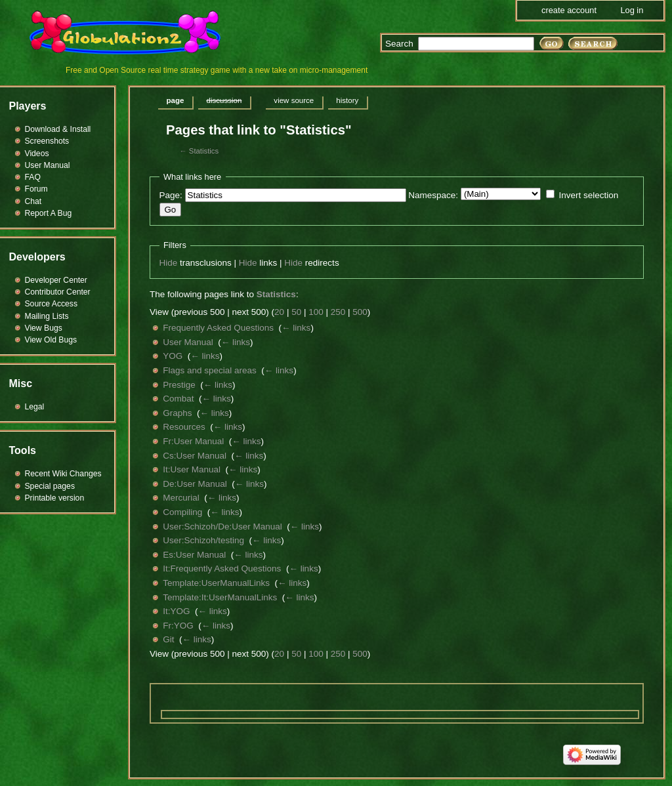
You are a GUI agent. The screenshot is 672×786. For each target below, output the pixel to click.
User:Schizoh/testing (203, 540)
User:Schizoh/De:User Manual (222, 527)
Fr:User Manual (193, 441)
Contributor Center (58, 292)
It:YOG (176, 611)
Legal (35, 407)
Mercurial (181, 498)
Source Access (52, 304)
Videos (37, 154)
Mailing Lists (47, 316)
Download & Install (58, 129)
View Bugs (44, 328)
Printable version (55, 498)
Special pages (50, 486)
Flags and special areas (210, 370)
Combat (178, 399)
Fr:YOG (178, 626)
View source (294, 100)
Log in (632, 10)
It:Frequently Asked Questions (222, 569)
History (347, 100)
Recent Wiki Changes (63, 474)
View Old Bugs (51, 340)
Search (399, 44)
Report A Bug (49, 213)
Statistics (204, 151)
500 (360, 312)
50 (296, 312)
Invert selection (588, 195)
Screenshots (47, 141)
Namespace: (433, 195)
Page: (171, 195)
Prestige (179, 385)
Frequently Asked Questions (218, 328)
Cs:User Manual (195, 456)
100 (316, 312)
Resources (184, 427)
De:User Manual (195, 484)
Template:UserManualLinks (216, 583)
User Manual (188, 342)
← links (296, 328)
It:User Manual (192, 469)
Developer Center (56, 280)
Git (168, 639)
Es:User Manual (194, 555)
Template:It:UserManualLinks (220, 597)
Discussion (224, 100)
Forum (36, 189)
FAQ (33, 177)
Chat (33, 201)
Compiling (182, 512)
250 (338, 312)
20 (279, 312)
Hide (169, 263)
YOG (173, 356)
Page (176, 100)
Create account (569, 10)
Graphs (177, 413)
